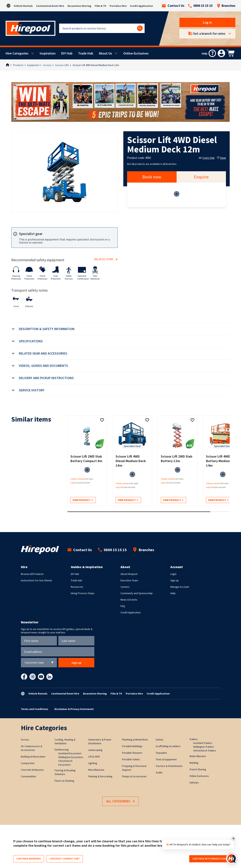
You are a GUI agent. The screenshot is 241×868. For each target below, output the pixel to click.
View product (83, 500)
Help (173, 593)
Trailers (194, 739)
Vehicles (194, 783)
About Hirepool (129, 574)
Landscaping (95, 750)
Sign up (175, 580)
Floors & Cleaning (64, 781)
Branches (226, 6)
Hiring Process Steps (83, 593)
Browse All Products (32, 574)
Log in (207, 22)
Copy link (207, 158)
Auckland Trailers (203, 743)
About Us (105, 53)
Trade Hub (86, 53)
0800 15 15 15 (200, 6)
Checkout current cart (65, 859)
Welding (194, 763)
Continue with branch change (211, 859)
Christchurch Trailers (205, 750)
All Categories (120, 801)
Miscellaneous (96, 770)
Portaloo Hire (118, 6)
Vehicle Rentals (23, 6)
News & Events (129, 600)
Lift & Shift (94, 757)
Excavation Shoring (79, 6)
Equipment (33, 65)
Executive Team (129, 580)
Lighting (93, 763)
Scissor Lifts (62, 65)
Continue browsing (29, 859)
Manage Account (180, 587)
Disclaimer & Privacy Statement (74, 709)
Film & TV (100, 6)
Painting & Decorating (100, 776)
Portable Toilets (131, 759)
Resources (77, 587)
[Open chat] (232, 859)
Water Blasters (198, 756)
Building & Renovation (33, 757)
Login (173, 574)
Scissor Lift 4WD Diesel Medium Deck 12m (96, 65)
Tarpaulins (161, 753)
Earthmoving (62, 750)
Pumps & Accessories (134, 776)
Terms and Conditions (35, 709)
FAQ (123, 606)
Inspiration (48, 53)
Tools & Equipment (166, 759)
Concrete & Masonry (32, 770)
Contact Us (173, 6)
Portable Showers (132, 753)
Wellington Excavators (71, 757)
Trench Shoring (198, 769)
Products (18, 65)
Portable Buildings (132, 746)
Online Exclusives (136, 53)
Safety (159, 740)
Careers (125, 587)
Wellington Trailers (204, 747)
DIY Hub (67, 53)
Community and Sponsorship (137, 593)
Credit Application (141, 6)
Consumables (29, 776)
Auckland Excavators (70, 753)
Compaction (28, 763)
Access (47, 65)
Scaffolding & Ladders (168, 746)
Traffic (159, 773)
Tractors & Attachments (169, 766)
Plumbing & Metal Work (135, 740)
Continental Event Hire (50, 6)
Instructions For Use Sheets (37, 580)
